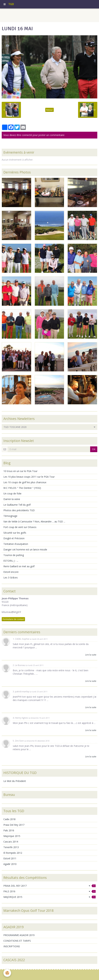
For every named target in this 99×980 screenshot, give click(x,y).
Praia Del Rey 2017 (14, 825)
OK (94, 449)
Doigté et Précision (14, 538)
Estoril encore (11, 572)
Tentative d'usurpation (16, 544)
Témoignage (10, 516)
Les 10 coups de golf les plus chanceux (25, 482)
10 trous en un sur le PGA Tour (20, 471)
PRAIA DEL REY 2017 (49, 886)
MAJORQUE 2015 (49, 897)
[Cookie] (7, 973)
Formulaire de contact (13, 619)
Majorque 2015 (12, 836)
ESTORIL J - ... (11, 561)
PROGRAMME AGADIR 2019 (19, 935)
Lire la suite (91, 655)
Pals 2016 (9, 830)
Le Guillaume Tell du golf (17, 505)
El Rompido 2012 (13, 853)
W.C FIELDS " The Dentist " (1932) (22, 488)
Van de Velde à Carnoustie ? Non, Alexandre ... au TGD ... (34, 521)
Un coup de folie (12, 493)
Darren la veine (12, 499)
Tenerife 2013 (11, 847)
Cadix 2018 (9, 819)
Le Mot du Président (15, 781)
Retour (49, 110)
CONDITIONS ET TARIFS (17, 941)
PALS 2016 (49, 891)
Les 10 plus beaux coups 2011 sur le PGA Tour (29, 477)
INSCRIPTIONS (12, 946)
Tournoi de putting (14, 555)
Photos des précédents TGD (19, 510)
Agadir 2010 (10, 864)
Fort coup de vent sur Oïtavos (20, 527)
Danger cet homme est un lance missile (25, 549)
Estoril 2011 (10, 858)
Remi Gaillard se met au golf (19, 566)
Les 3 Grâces (11, 577)
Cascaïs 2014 (11, 842)
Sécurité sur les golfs (15, 533)
